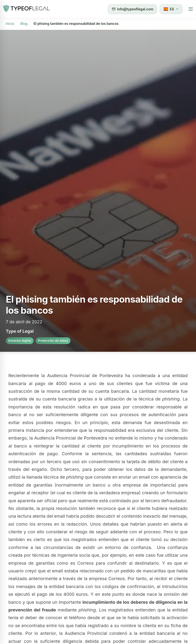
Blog (24, 24)
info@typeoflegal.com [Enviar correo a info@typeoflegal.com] (133, 9)
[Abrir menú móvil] (191, 9)
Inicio (10, 24)
